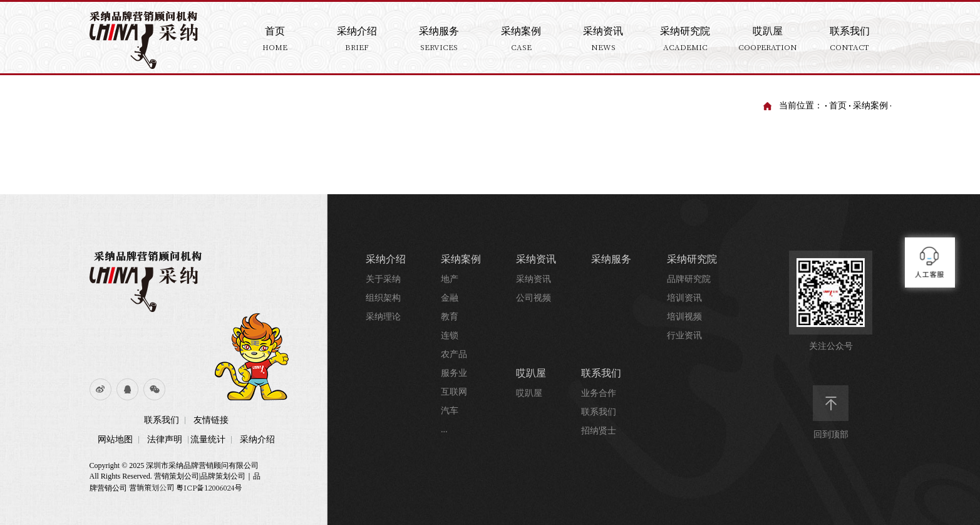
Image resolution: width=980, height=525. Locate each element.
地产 (450, 279)
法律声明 (165, 439)
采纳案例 (870, 106)
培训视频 (684, 317)
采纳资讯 (536, 259)
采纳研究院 (692, 259)
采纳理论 (383, 317)
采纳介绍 (257, 439)
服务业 (454, 373)
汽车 (450, 411)
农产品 (454, 354)
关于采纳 (383, 279)
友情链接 (211, 420)
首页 (838, 106)
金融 (450, 298)
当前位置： (801, 106)
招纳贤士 (599, 431)
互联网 (454, 392)
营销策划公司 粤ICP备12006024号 (185, 487)
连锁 (450, 335)
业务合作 (599, 393)
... (444, 429)
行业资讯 (684, 335)
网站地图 (115, 439)
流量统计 (208, 439)
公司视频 (534, 298)
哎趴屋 (531, 373)
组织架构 (383, 298)
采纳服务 (611, 259)
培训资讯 (684, 298)
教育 (450, 317)
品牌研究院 (689, 279)
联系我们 (162, 420)
